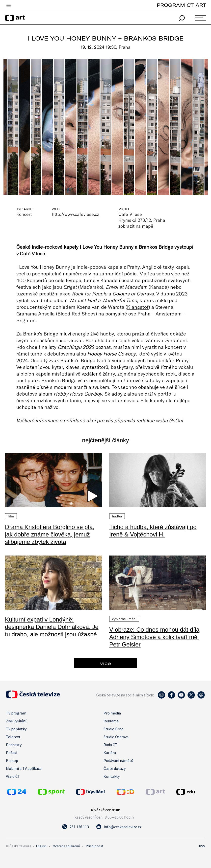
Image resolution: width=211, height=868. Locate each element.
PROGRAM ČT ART (181, 5)
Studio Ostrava (116, 737)
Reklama (111, 721)
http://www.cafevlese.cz (75, 214)
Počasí (12, 753)
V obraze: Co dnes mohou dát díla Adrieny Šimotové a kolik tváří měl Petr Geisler (154, 637)
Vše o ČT (13, 776)
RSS (202, 846)
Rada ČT (110, 745)
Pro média (112, 713)
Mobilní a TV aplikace (24, 768)
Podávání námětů (118, 760)
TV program (16, 713)
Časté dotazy (115, 768)
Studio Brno (114, 729)
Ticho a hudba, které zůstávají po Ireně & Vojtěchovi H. (153, 531)
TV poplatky (16, 729)
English (41, 846)
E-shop (12, 760)
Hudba (117, 516)
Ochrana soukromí (66, 846)
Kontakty (112, 776)
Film (11, 516)
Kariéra (110, 753)
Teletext (13, 737)
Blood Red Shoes (77, 313)
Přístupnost (95, 846)
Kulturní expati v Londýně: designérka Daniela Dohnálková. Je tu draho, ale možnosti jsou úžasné (52, 627)
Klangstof (138, 307)
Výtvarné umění (124, 619)
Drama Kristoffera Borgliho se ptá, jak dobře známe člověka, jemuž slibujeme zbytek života (50, 534)
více (105, 663)
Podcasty (14, 745)
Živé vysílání (16, 721)
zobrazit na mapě (136, 226)
